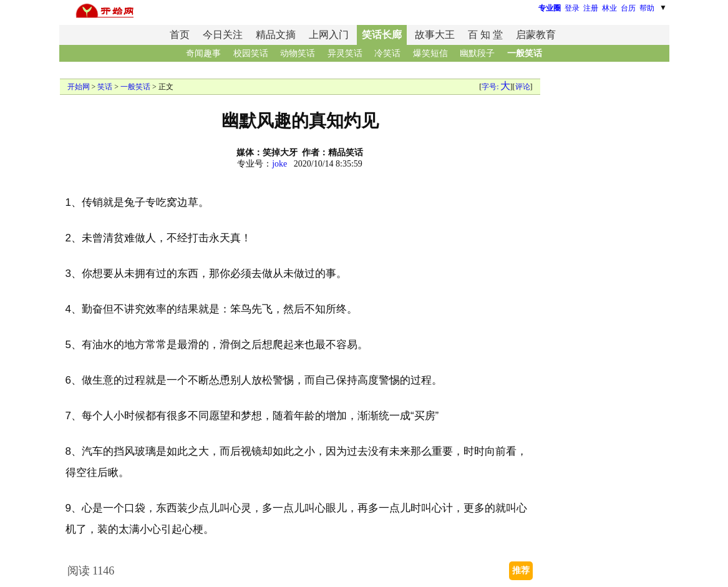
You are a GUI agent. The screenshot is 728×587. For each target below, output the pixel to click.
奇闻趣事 (203, 53)
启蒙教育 (536, 35)
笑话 (105, 87)
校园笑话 (251, 53)
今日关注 (223, 35)
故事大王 (435, 35)
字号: (496, 87)
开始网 (79, 87)
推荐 (521, 570)
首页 (180, 35)
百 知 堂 (485, 35)
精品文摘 (276, 35)
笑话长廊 (382, 35)
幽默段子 (477, 53)
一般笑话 (525, 53)
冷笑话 (387, 53)
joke (279, 164)
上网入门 (329, 35)
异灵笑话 (345, 53)
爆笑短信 (430, 53)
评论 (523, 87)
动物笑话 (298, 53)
